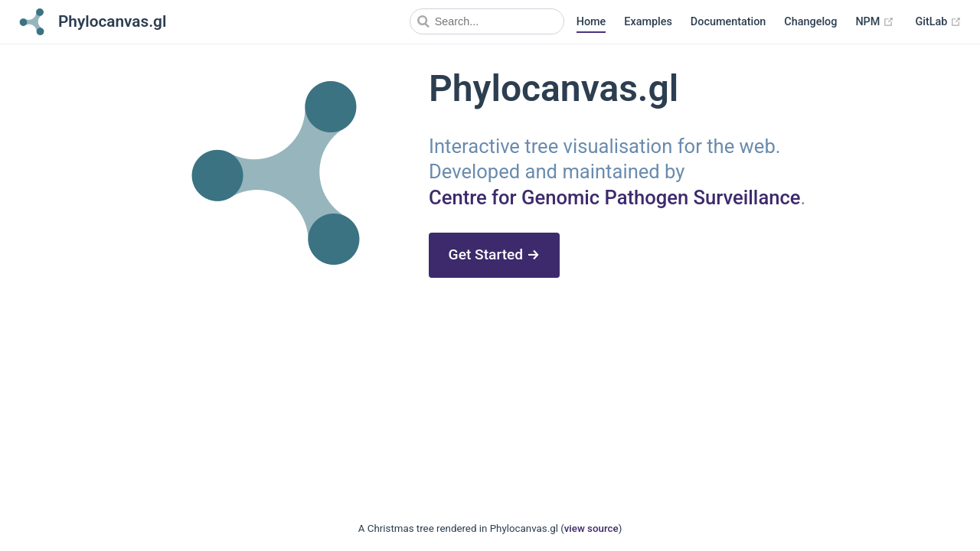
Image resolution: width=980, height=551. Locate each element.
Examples (648, 22)
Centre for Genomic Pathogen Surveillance (615, 197)
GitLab (939, 22)
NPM (875, 22)
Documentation (728, 22)
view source (591, 528)
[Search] (487, 21)
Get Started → (495, 254)
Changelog (810, 22)
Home (591, 22)
